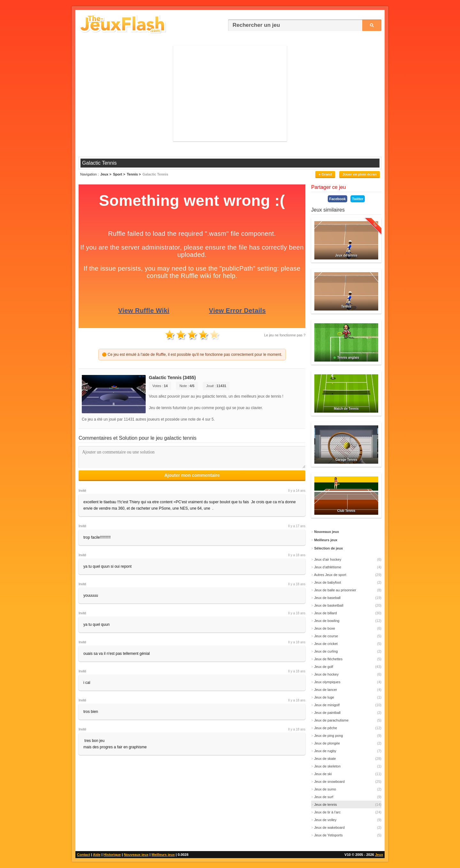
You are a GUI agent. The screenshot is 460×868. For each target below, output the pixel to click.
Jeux (379, 855)
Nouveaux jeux (136, 855)
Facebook (337, 199)
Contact (84, 855)
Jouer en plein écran (360, 174)
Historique (112, 855)
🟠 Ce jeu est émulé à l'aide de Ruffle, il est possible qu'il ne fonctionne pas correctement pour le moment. (192, 355)
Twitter (358, 199)
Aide (97, 855)
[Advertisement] (230, 94)
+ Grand (325, 174)
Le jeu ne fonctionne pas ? (285, 335)
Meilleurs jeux (163, 855)
